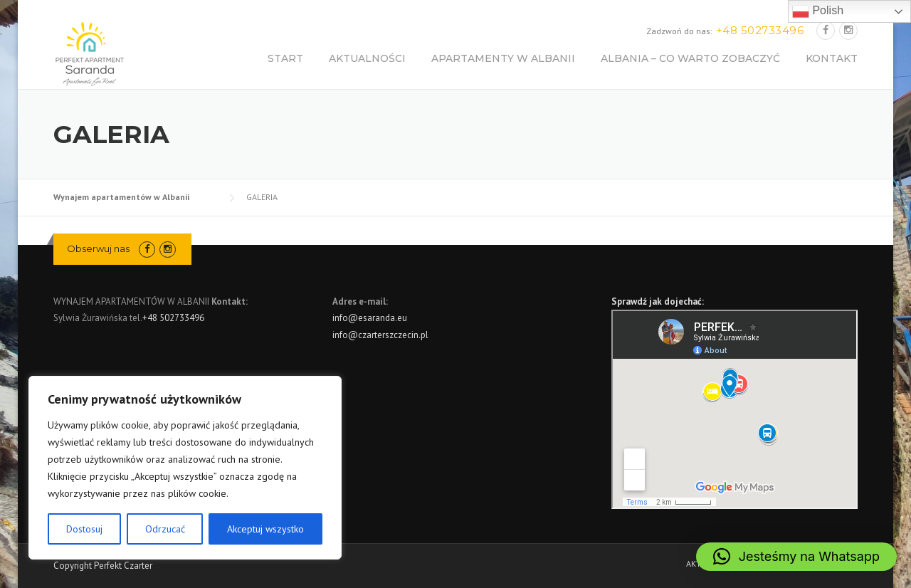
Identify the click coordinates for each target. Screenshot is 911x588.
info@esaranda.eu (370, 318)
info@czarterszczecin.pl (380, 335)
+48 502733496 (173, 318)
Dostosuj (84, 529)
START (285, 58)
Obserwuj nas (98, 248)
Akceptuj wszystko (265, 529)
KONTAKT (832, 58)
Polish (818, 11)
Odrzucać (165, 529)
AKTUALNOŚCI (367, 58)
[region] (185, 468)
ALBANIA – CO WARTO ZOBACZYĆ (690, 58)
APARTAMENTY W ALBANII (503, 58)
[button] (796, 557)
